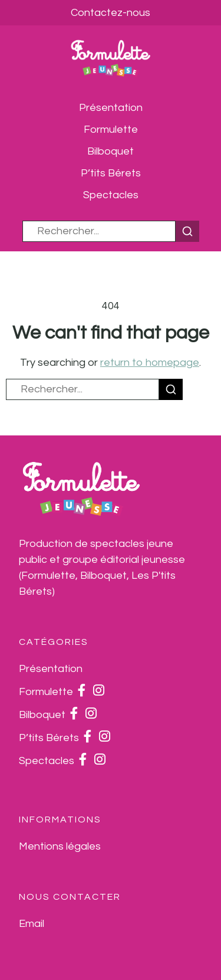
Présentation (111, 108)
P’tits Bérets (111, 173)
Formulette (111, 130)
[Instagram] (99, 692)
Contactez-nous (111, 13)
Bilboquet (111, 151)
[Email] (32, 924)
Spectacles (111, 195)
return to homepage (150, 363)
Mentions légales (60, 846)
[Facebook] (82, 692)
